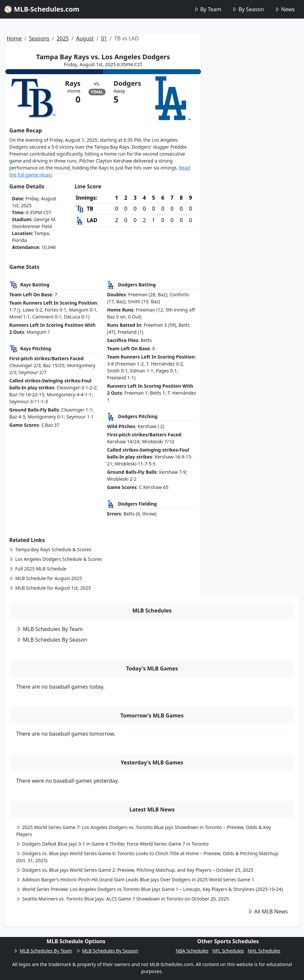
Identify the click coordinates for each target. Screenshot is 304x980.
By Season (248, 9)
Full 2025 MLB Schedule (38, 569)
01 (104, 38)
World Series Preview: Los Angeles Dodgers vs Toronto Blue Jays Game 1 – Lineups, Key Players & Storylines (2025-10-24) (150, 889)
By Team (207, 9)
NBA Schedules (192, 951)
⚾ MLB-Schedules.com (42, 9)
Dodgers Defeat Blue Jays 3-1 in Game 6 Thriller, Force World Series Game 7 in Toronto (112, 844)
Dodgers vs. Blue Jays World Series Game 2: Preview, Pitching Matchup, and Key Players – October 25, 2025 (135, 870)
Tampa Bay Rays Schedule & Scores (50, 549)
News (285, 9)
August (85, 38)
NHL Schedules (264, 951)
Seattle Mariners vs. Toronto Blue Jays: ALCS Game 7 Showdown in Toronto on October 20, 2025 (123, 899)
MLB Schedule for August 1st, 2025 (50, 588)
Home (14, 38)
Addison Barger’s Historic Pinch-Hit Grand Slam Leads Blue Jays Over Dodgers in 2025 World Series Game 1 (135, 880)
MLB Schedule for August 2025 (46, 578)
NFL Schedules (228, 951)
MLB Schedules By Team (50, 629)
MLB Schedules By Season (52, 640)
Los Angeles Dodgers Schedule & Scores (56, 559)
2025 (63, 38)
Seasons (39, 38)
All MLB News (268, 911)
